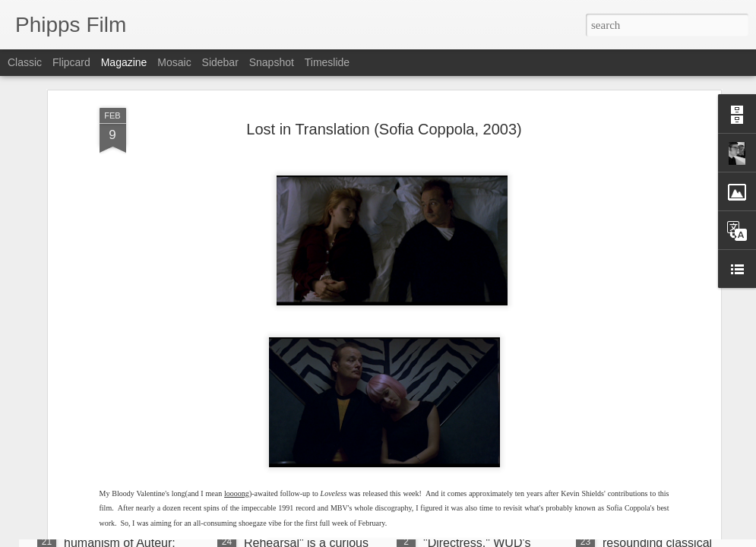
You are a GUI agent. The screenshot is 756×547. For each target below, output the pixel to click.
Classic (25, 62)
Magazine (124, 62)
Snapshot (272, 62)
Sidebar (220, 62)
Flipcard (71, 62)
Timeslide (327, 62)
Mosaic (174, 62)
